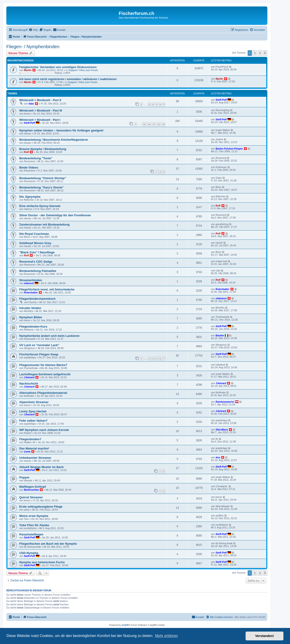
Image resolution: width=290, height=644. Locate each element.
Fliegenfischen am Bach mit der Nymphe (48, 544)
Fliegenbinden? (30, 439)
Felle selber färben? (33, 421)
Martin (28, 70)
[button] (265, 53)
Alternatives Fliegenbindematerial (43, 393)
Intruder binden (30, 308)
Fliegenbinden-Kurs (33, 327)
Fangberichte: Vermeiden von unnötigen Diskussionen (58, 67)
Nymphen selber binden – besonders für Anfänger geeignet (61, 130)
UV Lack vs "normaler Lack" (39, 345)
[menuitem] (33, 30)
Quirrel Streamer (31, 497)
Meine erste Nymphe (34, 516)
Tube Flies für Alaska (34, 525)
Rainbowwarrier (225, 402)
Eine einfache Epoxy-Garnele (40, 206)
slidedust (221, 298)
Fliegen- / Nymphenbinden (33, 47)
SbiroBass (222, 430)
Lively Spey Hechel (33, 411)
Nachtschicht (29, 384)
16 (149, 124)
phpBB (125, 625)
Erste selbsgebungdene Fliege (41, 507)
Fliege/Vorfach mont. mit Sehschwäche (47, 289)
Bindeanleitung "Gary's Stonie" (41, 187)
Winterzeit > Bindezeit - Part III (41, 111)
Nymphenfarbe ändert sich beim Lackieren (49, 336)
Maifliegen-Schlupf (33, 487)
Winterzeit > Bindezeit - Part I (40, 120)
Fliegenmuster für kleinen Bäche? (43, 365)
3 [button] (260, 53)
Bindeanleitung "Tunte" (36, 158)
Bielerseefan (31, 490)
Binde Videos (29, 168)
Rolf (26, 152)
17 (154, 124)
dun (218, 457)
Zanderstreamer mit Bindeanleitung (44, 225)
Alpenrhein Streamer (34, 402)
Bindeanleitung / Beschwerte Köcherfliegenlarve (54, 140)
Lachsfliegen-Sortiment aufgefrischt (45, 374)
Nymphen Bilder (31, 317)
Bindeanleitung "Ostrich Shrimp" (43, 178)
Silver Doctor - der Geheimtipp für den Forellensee (55, 215)
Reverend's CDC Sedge (36, 262)
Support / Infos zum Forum (83, 70)
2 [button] (255, 53)
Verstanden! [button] (265, 636)
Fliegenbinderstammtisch (37, 299)
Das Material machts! (34, 448)
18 (158, 124)
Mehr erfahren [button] (166, 636)
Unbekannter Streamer (35, 458)
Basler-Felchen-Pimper (229, 149)
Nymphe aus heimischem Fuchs (42, 562)
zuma (27, 452)
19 (163, 124)
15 (144, 124)
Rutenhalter (31, 292)
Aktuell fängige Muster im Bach (41, 467)
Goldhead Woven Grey (35, 243)
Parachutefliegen (31, 534)
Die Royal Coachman (34, 234)
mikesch (29, 283)
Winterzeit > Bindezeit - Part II (40, 100)
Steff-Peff (221, 100)
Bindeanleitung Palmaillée (38, 271)
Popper (24, 477)
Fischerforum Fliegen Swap (39, 354)
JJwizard (29, 377)
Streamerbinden (31, 280)
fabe (31, 104)
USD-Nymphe (29, 553)
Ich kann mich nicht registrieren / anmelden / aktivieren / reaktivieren (68, 79)
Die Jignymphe (30, 197)
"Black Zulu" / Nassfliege (37, 252)
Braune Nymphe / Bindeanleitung (43, 149)
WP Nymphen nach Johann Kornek (44, 430)
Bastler (220, 335)
